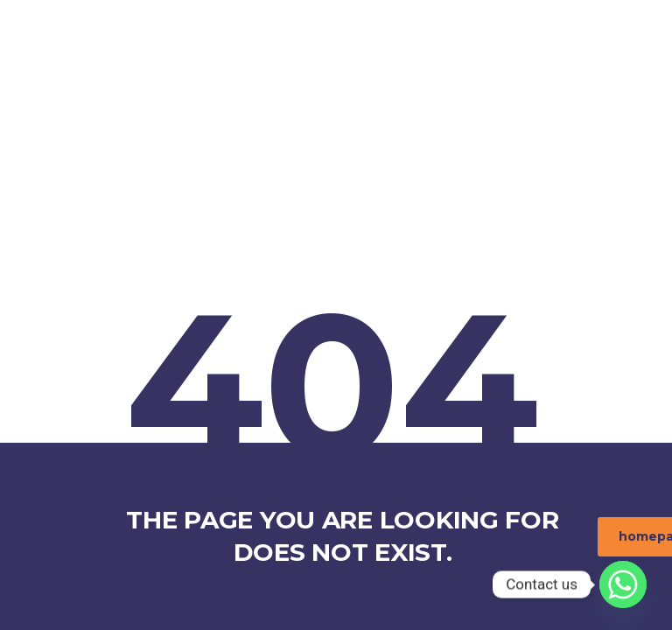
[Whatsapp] (623, 584)
